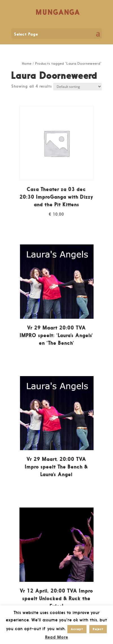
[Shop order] (77, 87)
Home (27, 64)
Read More (57, 637)
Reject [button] (98, 629)
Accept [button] (77, 629)
